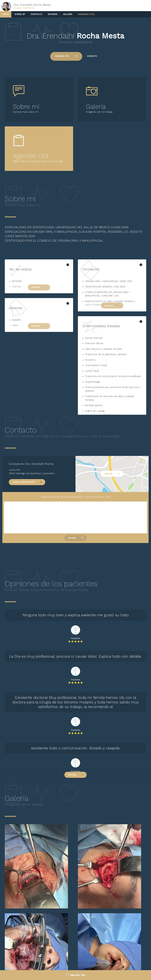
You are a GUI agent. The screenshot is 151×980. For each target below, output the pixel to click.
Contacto (36, 14)
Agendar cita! (86, 14)
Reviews (53, 14)
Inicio (6, 14)
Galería (68, 14)
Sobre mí (20, 14)
